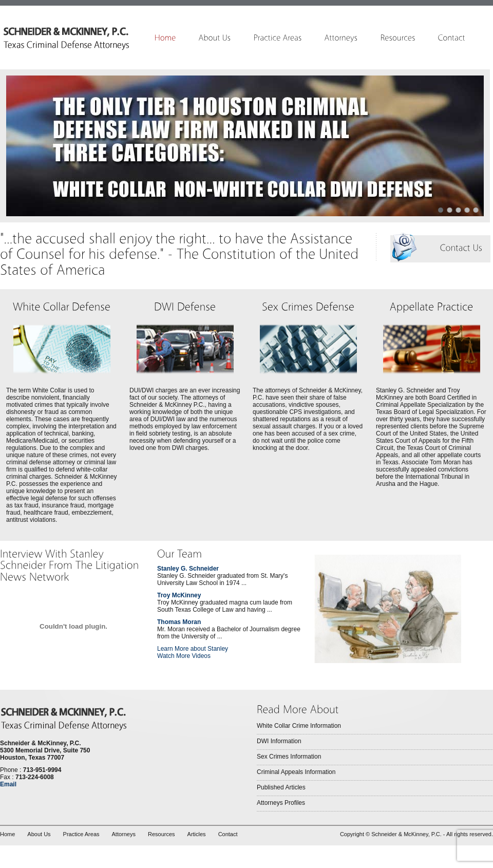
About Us (39, 834)
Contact (228, 834)
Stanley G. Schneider (188, 569)
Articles (197, 834)
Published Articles (281, 787)
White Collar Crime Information (299, 726)
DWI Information (279, 741)
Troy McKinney (179, 595)
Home (7, 834)
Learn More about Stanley (193, 649)
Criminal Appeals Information (296, 772)
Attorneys (124, 834)
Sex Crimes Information (289, 757)
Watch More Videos (184, 656)
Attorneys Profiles (281, 803)
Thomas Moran (179, 622)
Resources (162, 834)
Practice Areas (81, 834)
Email (8, 784)
